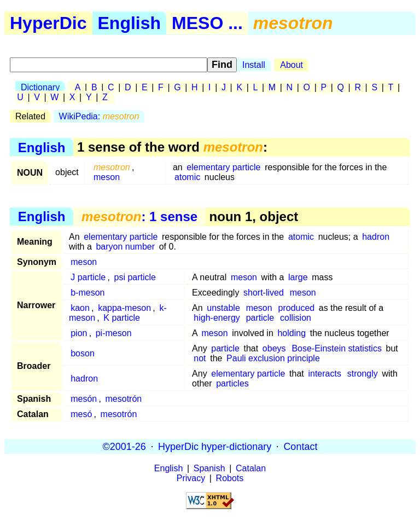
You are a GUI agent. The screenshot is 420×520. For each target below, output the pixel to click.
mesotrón (124, 399)
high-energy (217, 318)
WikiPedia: (99, 116)
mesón (84, 399)
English (130, 23)
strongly (363, 374)
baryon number (125, 247)
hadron (376, 237)
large (298, 277)
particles (232, 383)
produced (297, 308)
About (291, 65)
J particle (88, 277)
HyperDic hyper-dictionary (215, 446)
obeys (274, 348)
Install (254, 65)
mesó (81, 414)
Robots (230, 478)
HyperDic (48, 23)
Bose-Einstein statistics (337, 348)
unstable (223, 308)
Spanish (209, 468)
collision (296, 318)
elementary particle (223, 167)
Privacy (191, 478)
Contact (300, 446)
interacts (324, 374)
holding (291, 333)
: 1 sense (139, 216)
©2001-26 (124, 446)
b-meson (87, 293)
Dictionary (40, 87)
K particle (122, 318)
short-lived (264, 293)
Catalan (251, 468)
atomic (187, 177)
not (200, 358)
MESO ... (207, 23)
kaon (80, 308)
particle (260, 318)
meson (107, 177)
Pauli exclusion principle (273, 358)
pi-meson (114, 333)
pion (79, 333)
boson (83, 353)
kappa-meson (124, 308)
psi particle (135, 277)
